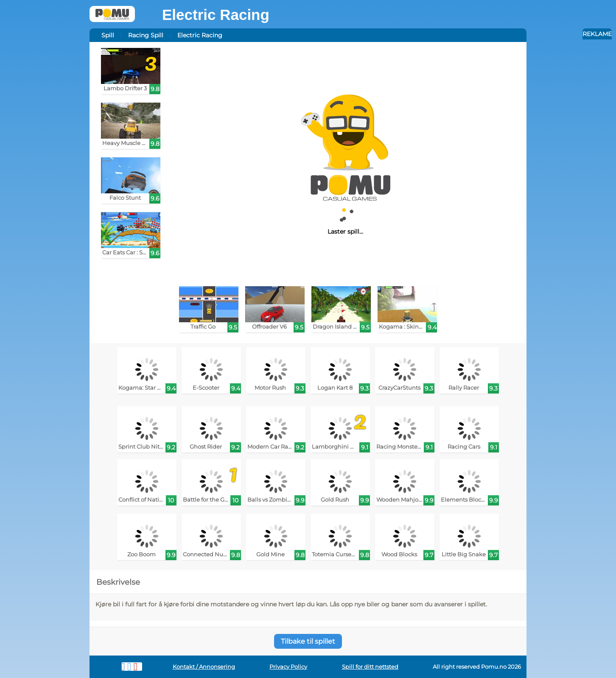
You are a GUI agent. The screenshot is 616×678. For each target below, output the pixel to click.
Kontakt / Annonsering (204, 667)
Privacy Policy (288, 667)
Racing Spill (146, 35)
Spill (108, 35)
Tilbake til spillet (308, 641)
